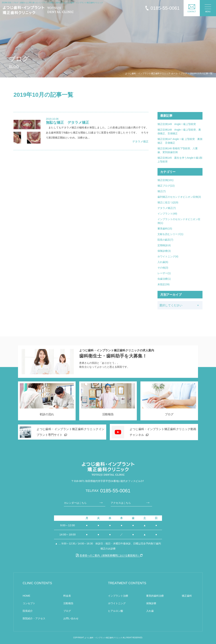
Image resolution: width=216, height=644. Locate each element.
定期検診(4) (164, 245)
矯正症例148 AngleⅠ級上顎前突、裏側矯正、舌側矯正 (179, 132)
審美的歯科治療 (155, 596)
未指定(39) (164, 284)
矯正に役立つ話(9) (168, 202)
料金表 (67, 596)
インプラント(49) (167, 214)
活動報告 (68, 603)
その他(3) (163, 268)
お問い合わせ (71, 618)
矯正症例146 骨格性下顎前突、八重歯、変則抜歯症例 (178, 150)
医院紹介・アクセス (34, 618)
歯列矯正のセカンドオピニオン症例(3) (179, 197)
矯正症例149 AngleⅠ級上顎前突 (177, 124)
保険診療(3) (164, 251)
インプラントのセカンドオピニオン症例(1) (179, 221)
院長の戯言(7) (165, 240)
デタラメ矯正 (140, 141)
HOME (26, 596)
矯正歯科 (187, 596)
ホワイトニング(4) (168, 256)
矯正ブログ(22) (166, 186)
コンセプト (29, 603)
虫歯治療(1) (164, 279)
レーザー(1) (164, 273)
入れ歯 (150, 611)
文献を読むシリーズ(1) (170, 234)
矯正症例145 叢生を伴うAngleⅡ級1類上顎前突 (180, 160)
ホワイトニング (117, 603)
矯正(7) (162, 191)
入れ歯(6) (163, 262)
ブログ (67, 611)
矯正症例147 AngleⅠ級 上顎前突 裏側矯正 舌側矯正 (180, 141)
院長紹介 (28, 611)
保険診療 (151, 603)
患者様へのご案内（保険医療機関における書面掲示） (108, 555)
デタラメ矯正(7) (167, 208)
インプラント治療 (118, 596)
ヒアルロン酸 (116, 611)
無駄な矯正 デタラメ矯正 (67, 122)
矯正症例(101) (166, 180)
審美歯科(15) (165, 229)
